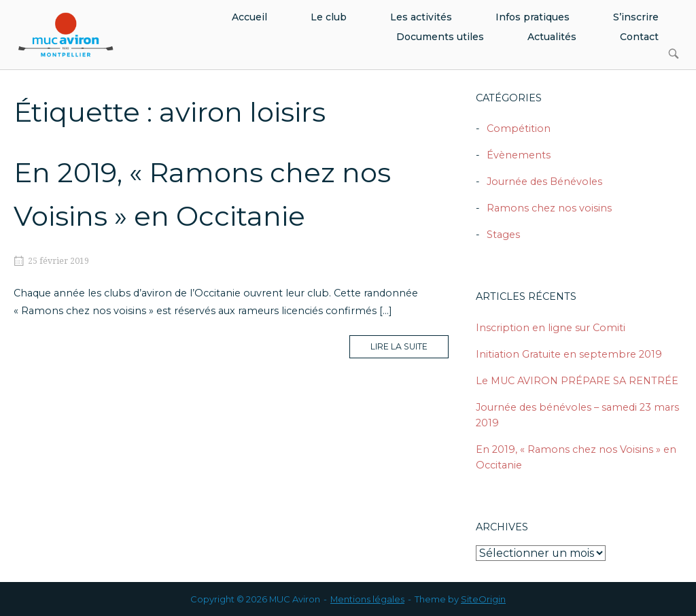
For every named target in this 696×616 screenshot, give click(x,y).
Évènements (519, 155)
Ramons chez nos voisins (549, 208)
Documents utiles (440, 37)
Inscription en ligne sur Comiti (551, 328)
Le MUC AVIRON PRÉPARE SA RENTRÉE (577, 381)
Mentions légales (367, 599)
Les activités (421, 17)
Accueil (249, 17)
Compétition (519, 129)
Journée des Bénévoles (544, 182)
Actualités (552, 37)
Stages (503, 235)
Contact (639, 37)
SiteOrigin (483, 599)
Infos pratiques (533, 17)
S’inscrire (636, 17)
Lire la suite (410, 349)
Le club (329, 17)
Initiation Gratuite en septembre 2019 (569, 354)
